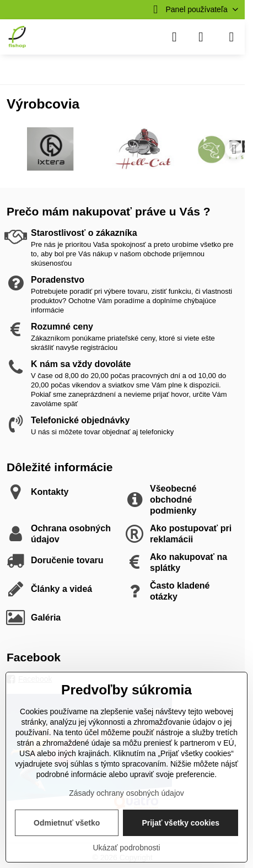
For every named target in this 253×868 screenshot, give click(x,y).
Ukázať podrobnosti (127, 848)
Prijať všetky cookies (181, 823)
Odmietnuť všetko (67, 823)
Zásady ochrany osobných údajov (126, 793)
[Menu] (232, 37)
